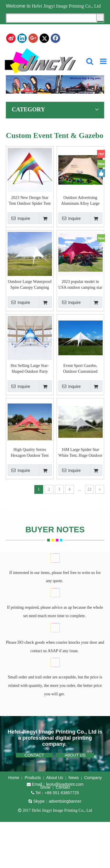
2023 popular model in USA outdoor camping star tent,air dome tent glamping (80, 285)
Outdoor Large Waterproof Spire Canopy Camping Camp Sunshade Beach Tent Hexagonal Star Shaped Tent (30, 285)
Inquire (19, 218)
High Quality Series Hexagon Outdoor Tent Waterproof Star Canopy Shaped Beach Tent (30, 453)
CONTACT (34, 755)
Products (33, 778)
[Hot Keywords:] (100, 17)
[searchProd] (52, 18)
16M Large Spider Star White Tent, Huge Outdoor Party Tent (80, 453)
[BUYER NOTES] (56, 558)
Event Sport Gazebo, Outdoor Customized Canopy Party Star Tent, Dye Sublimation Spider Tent (80, 369)
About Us (55, 778)
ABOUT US (75, 755)
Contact (63, 787)
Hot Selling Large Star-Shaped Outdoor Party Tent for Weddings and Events (30, 369)
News (74, 778)
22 (89, 489)
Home (14, 778)
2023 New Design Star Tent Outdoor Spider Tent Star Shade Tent (30, 201)
